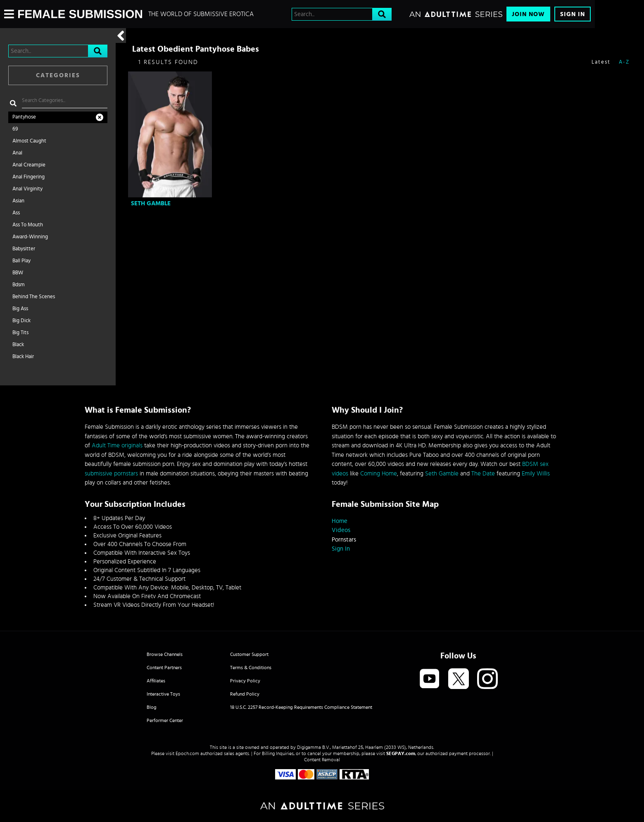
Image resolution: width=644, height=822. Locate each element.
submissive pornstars (111, 474)
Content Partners (164, 668)
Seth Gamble (151, 203)
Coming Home (379, 474)
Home (340, 521)
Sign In (573, 14)
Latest (601, 62)
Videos (341, 530)
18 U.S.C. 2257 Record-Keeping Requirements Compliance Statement (301, 707)
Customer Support (249, 654)
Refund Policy (245, 694)
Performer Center (165, 720)
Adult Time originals (117, 445)
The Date (483, 474)
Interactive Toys (163, 694)
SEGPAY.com (401, 753)
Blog (152, 707)
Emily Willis (536, 474)
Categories (58, 75)
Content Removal (322, 760)
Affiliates (156, 681)
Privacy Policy (245, 681)
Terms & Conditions (251, 668)
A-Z (624, 62)
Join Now (528, 14)
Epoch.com (187, 753)
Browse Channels (165, 654)
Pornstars (344, 540)
